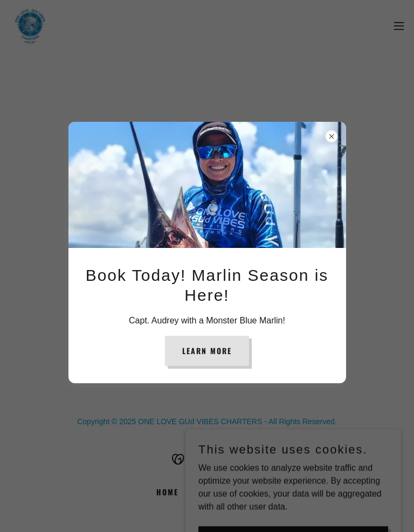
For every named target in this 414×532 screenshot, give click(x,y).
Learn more (207, 351)
